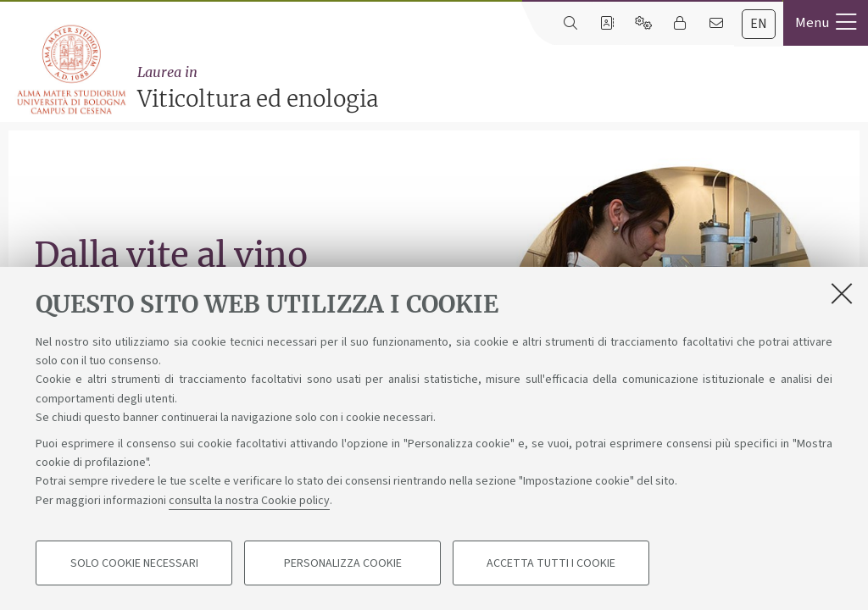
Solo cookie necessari (134, 564)
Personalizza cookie (343, 564)
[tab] (759, 24)
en (759, 24)
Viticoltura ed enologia (498, 87)
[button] (826, 23)
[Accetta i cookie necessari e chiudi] (842, 294)
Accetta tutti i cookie (551, 564)
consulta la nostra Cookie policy (249, 502)
